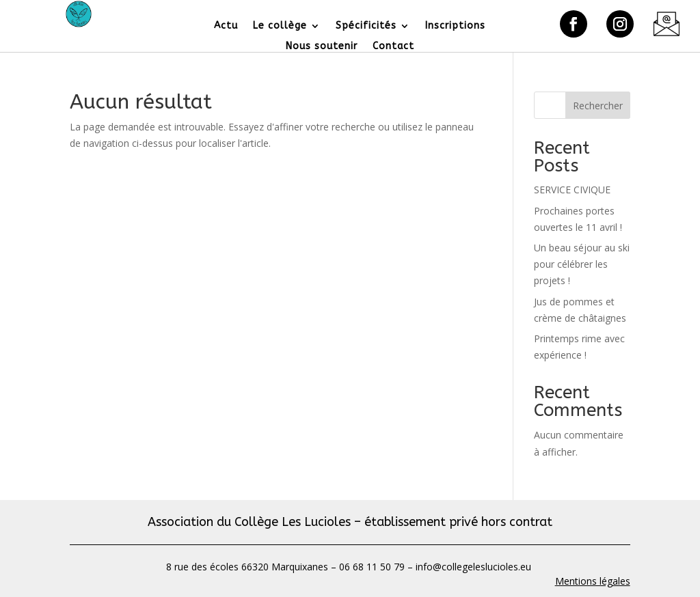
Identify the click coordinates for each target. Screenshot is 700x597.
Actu (226, 26)
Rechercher (598, 106)
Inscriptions (455, 26)
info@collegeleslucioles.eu (475, 567)
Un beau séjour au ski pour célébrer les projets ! (582, 264)
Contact (393, 47)
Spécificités (366, 26)
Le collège (280, 26)
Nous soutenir (322, 47)
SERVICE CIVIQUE (572, 190)
